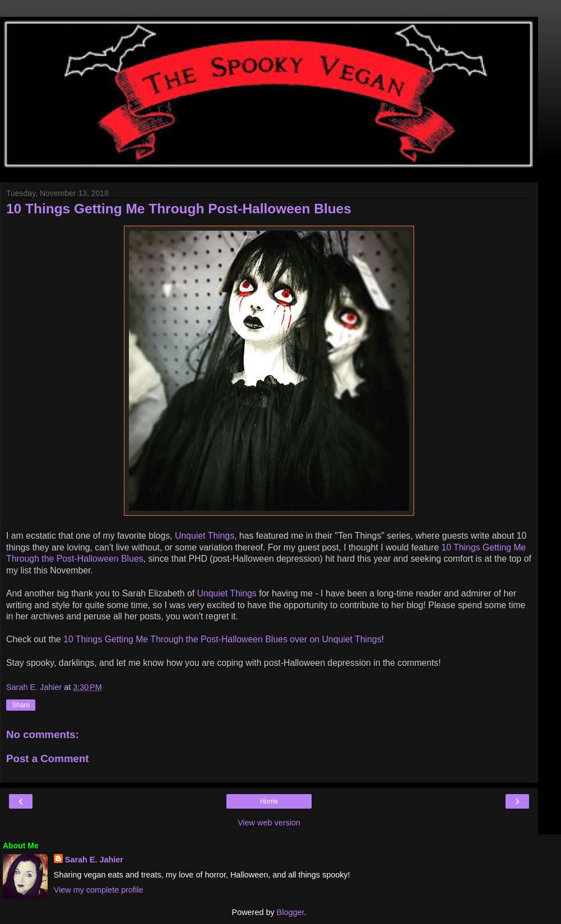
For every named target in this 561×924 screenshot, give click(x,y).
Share (21, 705)
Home (269, 801)
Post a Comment (48, 759)
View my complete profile (99, 890)
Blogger (291, 912)
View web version (269, 823)
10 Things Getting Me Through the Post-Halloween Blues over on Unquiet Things (222, 639)
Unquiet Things (205, 536)
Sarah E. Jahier (94, 860)
